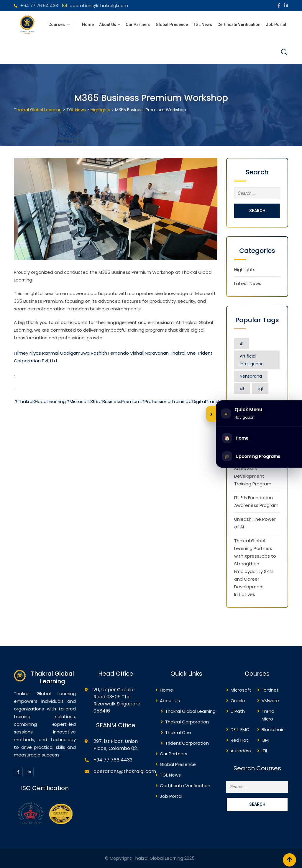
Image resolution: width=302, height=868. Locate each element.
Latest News (248, 283)
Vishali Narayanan (149, 353)
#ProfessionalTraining (165, 401)
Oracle (238, 701)
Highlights (245, 270)
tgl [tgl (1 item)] (260, 389)
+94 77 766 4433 (113, 760)
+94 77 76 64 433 (39, 5)
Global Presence (172, 24)
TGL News (203, 24)
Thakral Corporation (187, 722)
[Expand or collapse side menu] (211, 414)
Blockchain (273, 729)
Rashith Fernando (110, 353)
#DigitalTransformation (214, 401)
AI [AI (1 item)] (242, 344)
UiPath (238, 711)
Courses (57, 24)
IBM (265, 740)
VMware (270, 701)
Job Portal (276, 24)
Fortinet (270, 690)
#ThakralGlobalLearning (40, 401)
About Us (108, 24)
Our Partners (138, 24)
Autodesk (241, 751)
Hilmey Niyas (27, 353)
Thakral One (183, 353)
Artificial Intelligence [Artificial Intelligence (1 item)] (252, 360)
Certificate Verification (239, 24)
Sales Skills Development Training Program (253, 476)
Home (88, 24)
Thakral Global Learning (190, 711)
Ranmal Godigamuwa (66, 353)
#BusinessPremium (120, 401)
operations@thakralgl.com (99, 5)
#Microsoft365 (82, 401)
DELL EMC (240, 729)
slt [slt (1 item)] (242, 389)
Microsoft (241, 690)
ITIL (265, 751)
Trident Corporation (187, 743)
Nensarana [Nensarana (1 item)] (251, 376)
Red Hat (239, 740)
